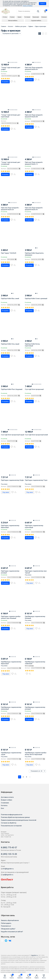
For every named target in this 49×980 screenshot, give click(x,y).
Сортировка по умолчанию (11, 33)
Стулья (12, 17)
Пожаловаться (6, 926)
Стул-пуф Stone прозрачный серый (13, 435)
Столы (5, 17)
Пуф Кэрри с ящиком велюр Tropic (36, 480)
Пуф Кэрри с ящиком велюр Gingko (12, 480)
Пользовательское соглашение (11, 826)
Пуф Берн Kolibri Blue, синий (10, 299)
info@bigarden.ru (7, 869)
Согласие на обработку (9, 823)
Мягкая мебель (13, 21)
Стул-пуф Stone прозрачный (34, 389)
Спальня (44, 17)
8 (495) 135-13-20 (9, 854)
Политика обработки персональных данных (15, 817)
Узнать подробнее (28, 6)
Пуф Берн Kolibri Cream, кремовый (36, 299)
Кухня (19, 17)
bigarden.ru (34, 955)
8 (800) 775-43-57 (9, 848)
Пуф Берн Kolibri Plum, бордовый (12, 389)
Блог (3, 808)
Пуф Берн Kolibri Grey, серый (10, 344)
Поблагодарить (6, 923)
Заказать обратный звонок (10, 920)
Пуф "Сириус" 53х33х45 (9, 253)
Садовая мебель (36, 21)
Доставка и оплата (7, 797)
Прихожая (36, 17)
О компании (5, 803)
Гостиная (27, 17)
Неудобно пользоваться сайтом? (12, 932)
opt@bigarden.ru (7, 875)
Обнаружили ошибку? (8, 929)
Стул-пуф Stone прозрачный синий (36, 435)
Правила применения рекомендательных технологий (19, 820)
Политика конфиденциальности (12, 815)
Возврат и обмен (7, 800)
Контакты (4, 805)
